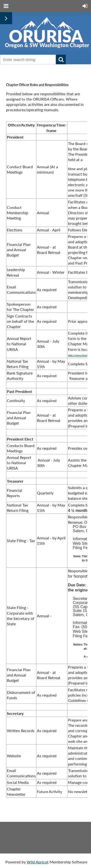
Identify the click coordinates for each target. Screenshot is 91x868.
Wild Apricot (38, 862)
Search (61, 59)
